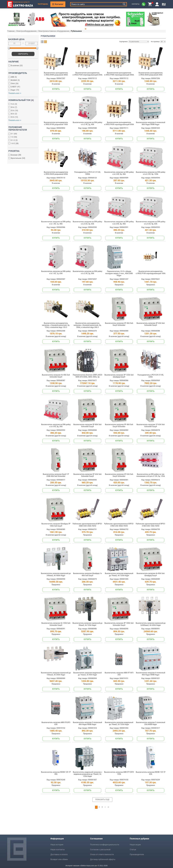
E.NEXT (22, 87)
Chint (22, 84)
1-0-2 (22, 144)
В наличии (22, 66)
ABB (22, 77)
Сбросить (23, 54)
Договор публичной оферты (103, 859)
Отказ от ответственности (102, 854)
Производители (137, 854)
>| (108, 807)
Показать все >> (15, 93)
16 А (22, 104)
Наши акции (135, 845)
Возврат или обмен (59, 859)
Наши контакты (58, 850)
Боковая (22, 155)
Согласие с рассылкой (100, 850)
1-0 (22, 137)
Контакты (136, 4)
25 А (22, 111)
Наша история (57, 845)
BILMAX (22, 80)
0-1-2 (22, 140)
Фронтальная (22, 158)
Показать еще (102, 800)
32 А (22, 117)
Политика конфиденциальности (105, 845)
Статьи (133, 850)
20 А (22, 107)
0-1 (22, 134)
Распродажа (43, 4)
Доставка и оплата (59, 854)
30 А (22, 114)
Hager (22, 90)
